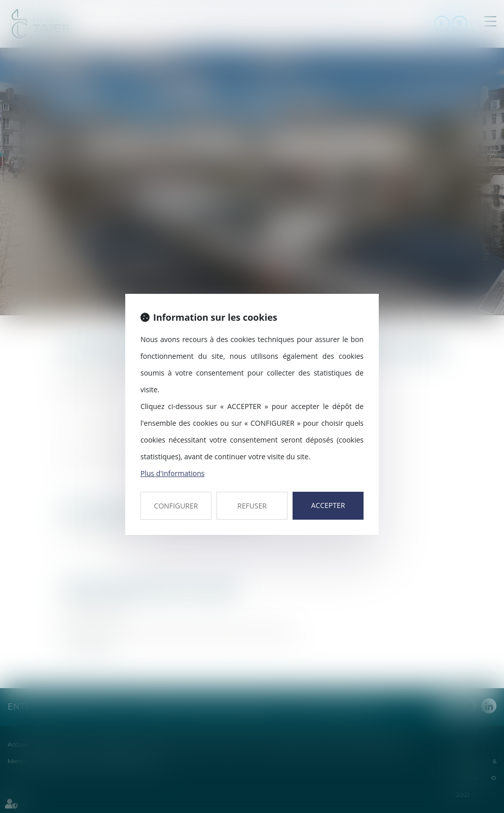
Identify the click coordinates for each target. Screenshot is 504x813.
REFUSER (252, 506)
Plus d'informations (172, 473)
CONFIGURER (176, 506)
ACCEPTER (328, 505)
